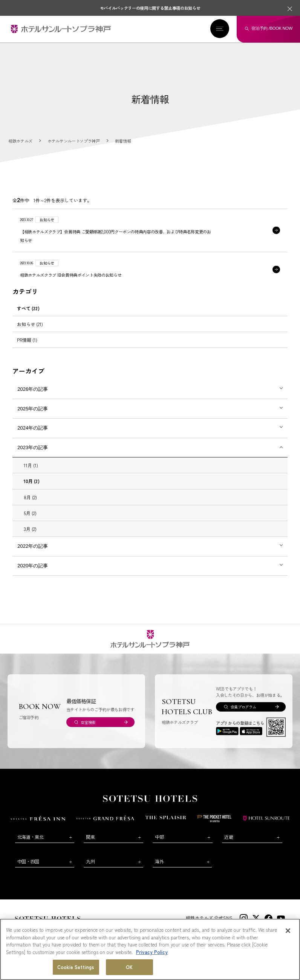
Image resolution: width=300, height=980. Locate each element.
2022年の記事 (33, 546)
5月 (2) (30, 513)
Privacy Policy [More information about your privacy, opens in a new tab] (152, 952)
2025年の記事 (33, 409)
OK (129, 967)
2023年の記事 (33, 448)
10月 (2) (32, 481)
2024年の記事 (33, 428)
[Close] (288, 931)
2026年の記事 (33, 389)
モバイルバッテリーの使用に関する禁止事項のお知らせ (150, 8)
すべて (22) (28, 309)
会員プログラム (243, 707)
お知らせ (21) (30, 324)
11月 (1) (31, 466)
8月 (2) (30, 498)
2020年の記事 (33, 566)
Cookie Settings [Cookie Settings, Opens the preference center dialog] (76, 967)
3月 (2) (30, 529)
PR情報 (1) (27, 340)
